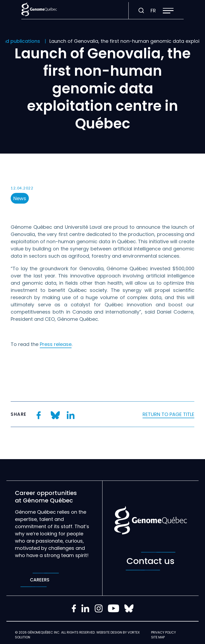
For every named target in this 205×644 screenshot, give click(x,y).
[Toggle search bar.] (141, 11)
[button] (168, 11)
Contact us (151, 561)
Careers (40, 580)
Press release (56, 344)
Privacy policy (163, 632)
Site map (158, 637)
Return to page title (168, 414)
